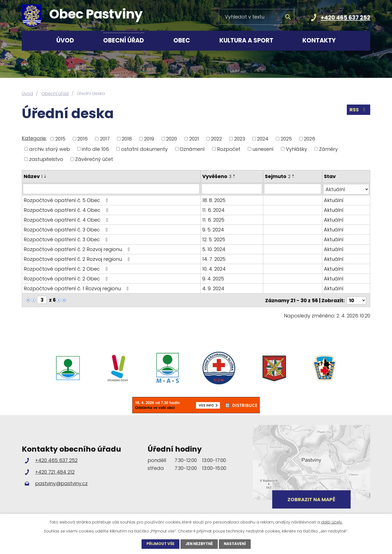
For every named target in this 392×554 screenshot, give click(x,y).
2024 (263, 139)
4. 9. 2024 (214, 288)
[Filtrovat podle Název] (111, 189)
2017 (105, 139)
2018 (127, 139)
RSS (359, 110)
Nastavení (236, 544)
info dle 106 (95, 149)
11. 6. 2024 (214, 210)
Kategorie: (34, 138)
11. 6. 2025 (214, 220)
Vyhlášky (296, 149)
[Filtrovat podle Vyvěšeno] (232, 189)
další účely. (332, 522)
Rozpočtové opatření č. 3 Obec (67, 229)
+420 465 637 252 (345, 18)
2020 (171, 139)
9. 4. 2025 (213, 278)
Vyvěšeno (217, 176)
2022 (216, 139)
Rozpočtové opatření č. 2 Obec (67, 269)
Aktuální (334, 200)
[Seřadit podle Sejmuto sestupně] (294, 177)
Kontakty (319, 40)
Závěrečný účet (94, 159)
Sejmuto (278, 176)
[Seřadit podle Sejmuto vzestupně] (294, 175)
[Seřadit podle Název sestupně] (45, 177)
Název (33, 176)
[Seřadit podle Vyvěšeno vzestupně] (235, 175)
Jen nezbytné (199, 544)
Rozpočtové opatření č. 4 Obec (67, 210)
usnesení (263, 149)
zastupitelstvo (46, 159)
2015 (60, 139)
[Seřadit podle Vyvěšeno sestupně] (235, 177)
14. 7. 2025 (214, 259)
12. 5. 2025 (214, 239)
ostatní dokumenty (144, 149)
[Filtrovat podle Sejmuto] (293, 189)
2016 (82, 139)
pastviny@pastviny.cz (61, 483)
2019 (149, 139)
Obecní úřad (124, 40)
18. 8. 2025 (214, 200)
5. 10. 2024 (214, 249)
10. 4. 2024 (214, 269)
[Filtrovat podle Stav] (346, 189)
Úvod (65, 40)
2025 (286, 139)
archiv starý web (50, 149)
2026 (310, 139)
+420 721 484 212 (55, 471)
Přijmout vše (159, 544)
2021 (194, 139)
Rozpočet (229, 149)
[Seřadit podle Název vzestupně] (45, 175)
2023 (240, 139)
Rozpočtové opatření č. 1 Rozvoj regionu (77, 288)
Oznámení (192, 149)
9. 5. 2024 (213, 229)
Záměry (328, 149)
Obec (182, 40)
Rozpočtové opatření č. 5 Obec (67, 200)
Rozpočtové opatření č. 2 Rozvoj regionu (78, 249)
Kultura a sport (246, 40)
